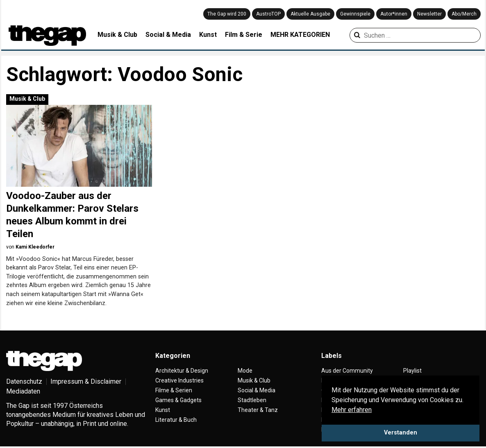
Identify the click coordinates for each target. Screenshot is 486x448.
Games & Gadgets (178, 400)
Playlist (412, 371)
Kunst (208, 35)
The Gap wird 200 (227, 14)
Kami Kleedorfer (35, 247)
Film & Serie (244, 35)
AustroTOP (268, 14)
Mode (245, 371)
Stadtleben (252, 400)
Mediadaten (23, 391)
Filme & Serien (174, 390)
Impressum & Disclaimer (86, 381)
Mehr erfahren (352, 410)
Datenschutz (24, 381)
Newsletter (429, 14)
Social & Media (168, 35)
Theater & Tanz (258, 410)
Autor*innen (394, 14)
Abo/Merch (464, 14)
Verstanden (401, 433)
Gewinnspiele (355, 14)
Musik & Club (117, 35)
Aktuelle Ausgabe (310, 14)
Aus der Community (347, 371)
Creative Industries (179, 380)
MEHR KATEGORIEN (300, 35)
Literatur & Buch (176, 420)
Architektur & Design (182, 371)
